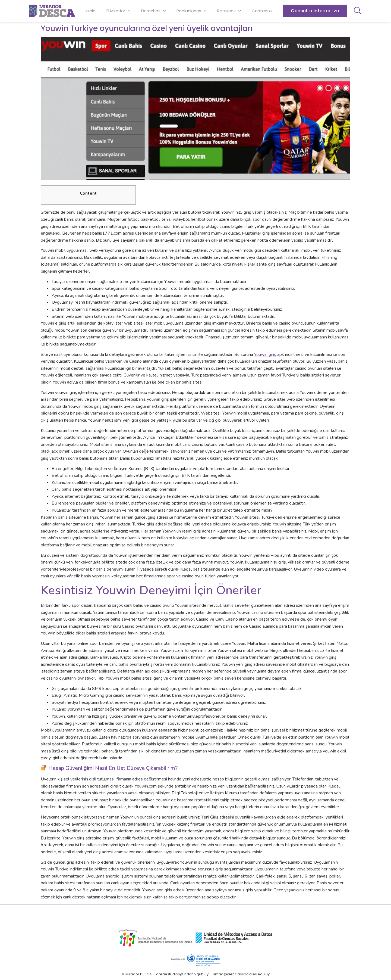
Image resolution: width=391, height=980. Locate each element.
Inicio (91, 11)
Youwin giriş (265, 354)
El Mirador (118, 11)
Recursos (229, 11)
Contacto (262, 11)
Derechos (153, 11)
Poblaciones (191, 11)
